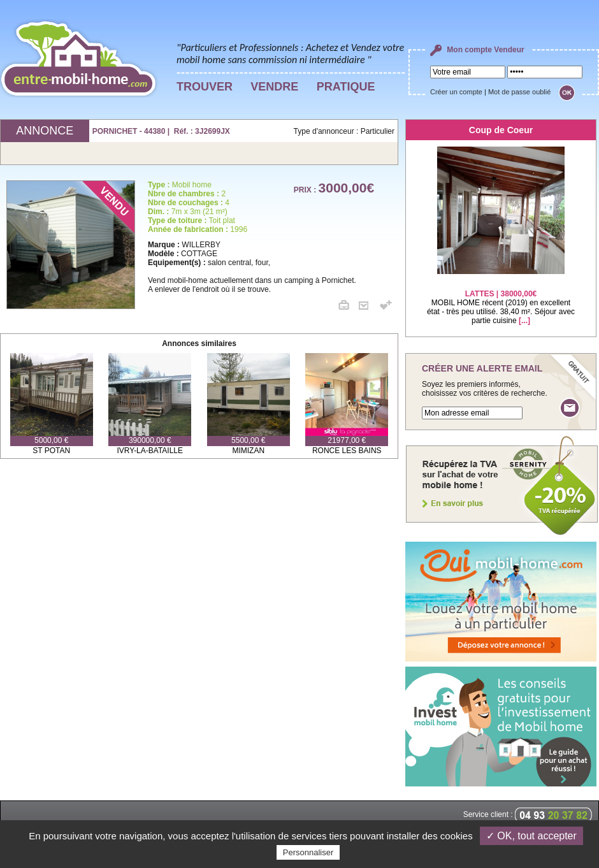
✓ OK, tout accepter (531, 836)
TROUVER (205, 87)
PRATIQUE (346, 87)
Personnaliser (308, 852)
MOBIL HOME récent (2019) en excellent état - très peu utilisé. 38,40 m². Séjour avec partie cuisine (501, 299)
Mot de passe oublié (519, 92)
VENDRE (274, 87)
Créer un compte (456, 92)
